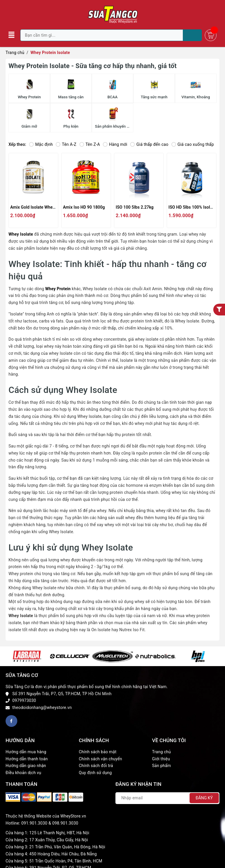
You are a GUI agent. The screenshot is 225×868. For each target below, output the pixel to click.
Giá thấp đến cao (149, 144)
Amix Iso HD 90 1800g (84, 207)
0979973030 (24, 700)
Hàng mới (115, 144)
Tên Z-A (90, 144)
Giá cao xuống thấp (193, 144)
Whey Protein (58, 289)
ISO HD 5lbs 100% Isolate (192, 207)
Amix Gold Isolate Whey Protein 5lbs (44, 207)
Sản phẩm (162, 766)
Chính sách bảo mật (98, 752)
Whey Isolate (21, 234)
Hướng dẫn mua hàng (26, 752)
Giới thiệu (161, 759)
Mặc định (41, 144)
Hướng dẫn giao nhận (26, 766)
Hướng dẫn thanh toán (27, 759)
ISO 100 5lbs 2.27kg (135, 207)
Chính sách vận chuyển (100, 759)
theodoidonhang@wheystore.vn (42, 707)
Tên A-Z (66, 144)
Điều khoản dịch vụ (23, 773)
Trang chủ (161, 752)
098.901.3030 (65, 823)
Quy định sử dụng (95, 773)
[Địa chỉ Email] (167, 798)
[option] (27, 656)
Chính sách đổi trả (96, 766)
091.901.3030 (34, 823)
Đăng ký (204, 798)
